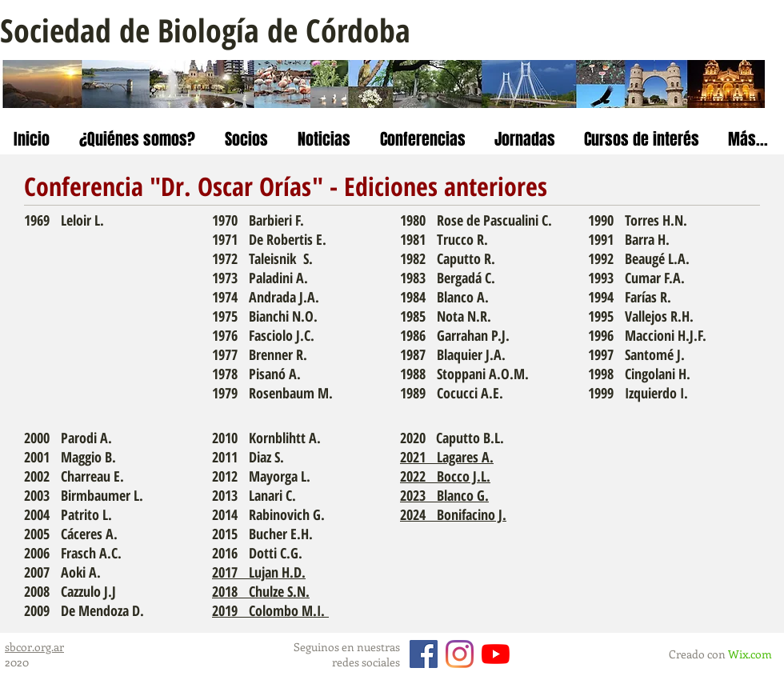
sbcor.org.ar (34, 647)
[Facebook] (424, 654)
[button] (137, 140)
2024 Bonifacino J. (453, 514)
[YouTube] (496, 654)
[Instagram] (460, 654)
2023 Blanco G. (444, 495)
